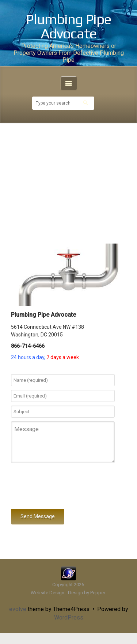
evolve (18, 609)
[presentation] (66, 487)
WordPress (69, 617)
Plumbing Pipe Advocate (68, 26)
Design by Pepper (87, 593)
